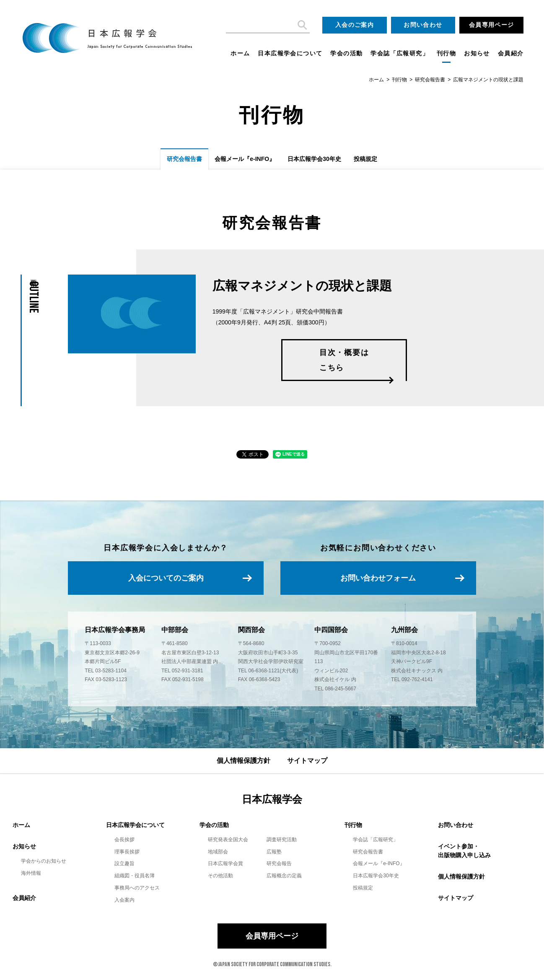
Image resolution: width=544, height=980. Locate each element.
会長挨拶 (124, 840)
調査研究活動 (282, 840)
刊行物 (446, 53)
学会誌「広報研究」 (400, 53)
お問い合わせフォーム (378, 578)
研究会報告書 (430, 80)
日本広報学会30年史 (314, 159)
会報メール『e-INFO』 (245, 159)
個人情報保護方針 (244, 761)
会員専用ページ (492, 25)
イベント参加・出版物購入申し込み (464, 851)
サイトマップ (307, 761)
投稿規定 (365, 159)
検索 (301, 25)
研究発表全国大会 (228, 840)
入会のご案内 (355, 25)
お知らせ (477, 53)
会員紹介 (511, 53)
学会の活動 (346, 53)
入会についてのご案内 (166, 578)
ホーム (240, 53)
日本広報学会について (290, 53)
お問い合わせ (423, 25)
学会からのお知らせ (44, 861)
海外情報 (31, 873)
